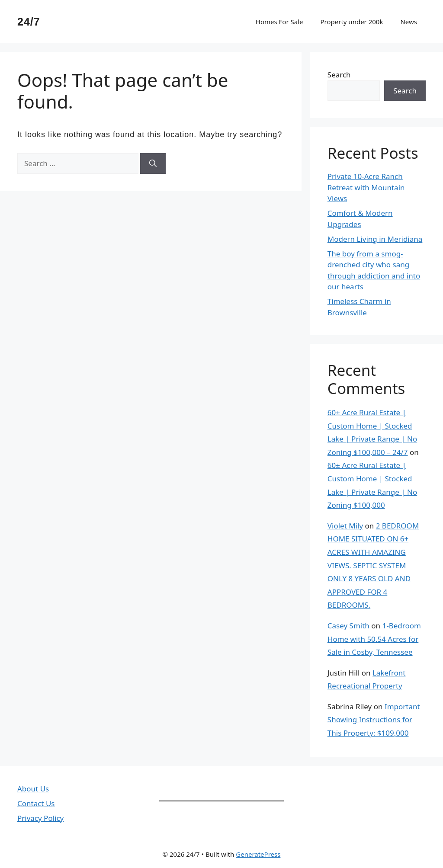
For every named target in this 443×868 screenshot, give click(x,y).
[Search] (153, 163)
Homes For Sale (279, 22)
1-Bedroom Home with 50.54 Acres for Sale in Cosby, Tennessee (374, 639)
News (409, 22)
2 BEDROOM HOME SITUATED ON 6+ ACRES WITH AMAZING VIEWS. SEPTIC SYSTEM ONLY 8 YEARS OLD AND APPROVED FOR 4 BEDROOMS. (373, 565)
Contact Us (36, 803)
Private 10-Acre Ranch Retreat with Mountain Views (366, 187)
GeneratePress (258, 854)
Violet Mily (345, 526)
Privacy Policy (40, 818)
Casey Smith (348, 626)
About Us (33, 789)
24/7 (29, 22)
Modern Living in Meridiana (375, 239)
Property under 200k (352, 22)
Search (339, 75)
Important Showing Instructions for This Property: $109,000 (374, 720)
